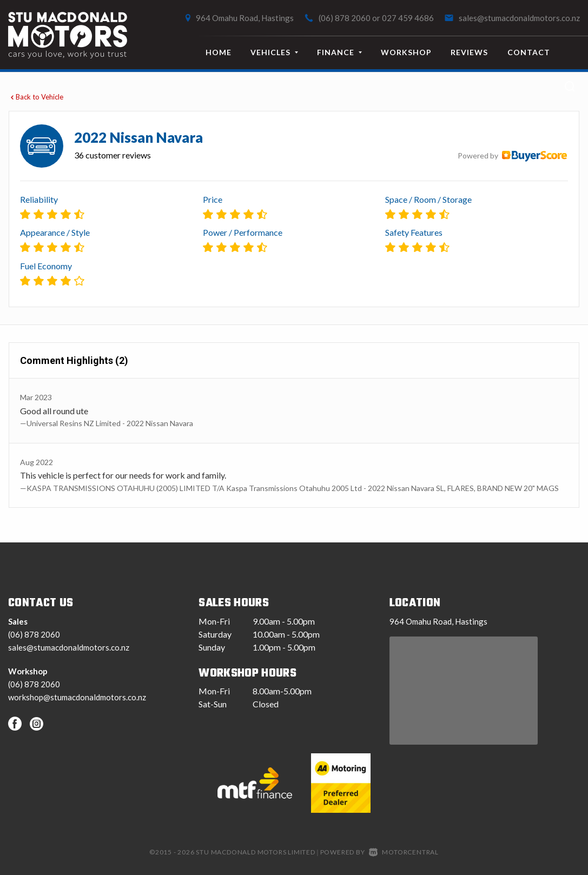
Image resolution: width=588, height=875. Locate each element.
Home (219, 52)
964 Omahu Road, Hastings (245, 18)
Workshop (406, 52)
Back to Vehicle (36, 97)
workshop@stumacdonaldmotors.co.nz (77, 697)
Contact (529, 52)
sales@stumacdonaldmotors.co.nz (519, 18)
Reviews (469, 52)
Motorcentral (404, 852)
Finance (339, 52)
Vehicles (274, 52)
